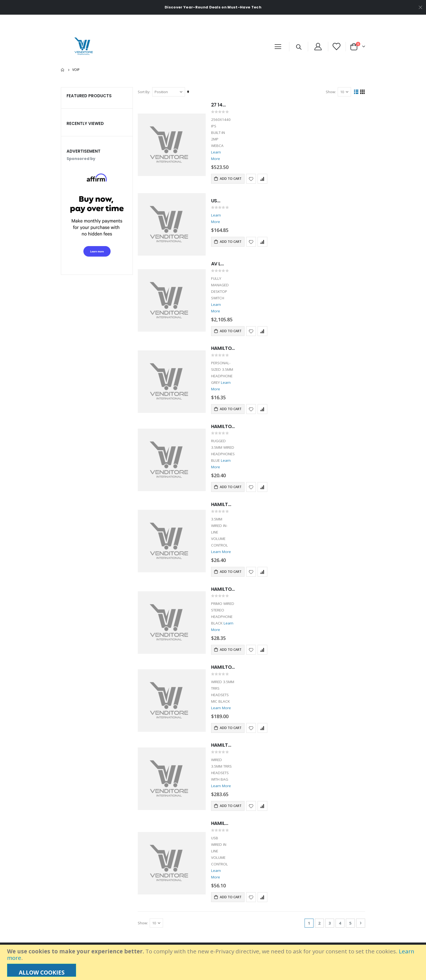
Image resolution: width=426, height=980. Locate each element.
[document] (214, 962)
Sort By (144, 92)
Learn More (222, 146)
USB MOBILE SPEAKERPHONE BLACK (219, 188)
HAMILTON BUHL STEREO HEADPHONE (225, 776)
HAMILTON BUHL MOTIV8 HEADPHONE (227, 481)
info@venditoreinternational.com (88, 940)
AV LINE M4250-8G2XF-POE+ (222, 252)
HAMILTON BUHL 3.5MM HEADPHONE (228, 553)
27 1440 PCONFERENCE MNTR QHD (222, 105)
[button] (252, 166)
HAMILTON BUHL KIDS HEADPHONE (229, 409)
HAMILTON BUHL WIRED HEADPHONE (229, 337)
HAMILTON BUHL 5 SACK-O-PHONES (228, 632)
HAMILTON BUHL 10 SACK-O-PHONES (227, 704)
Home (63, 70)
